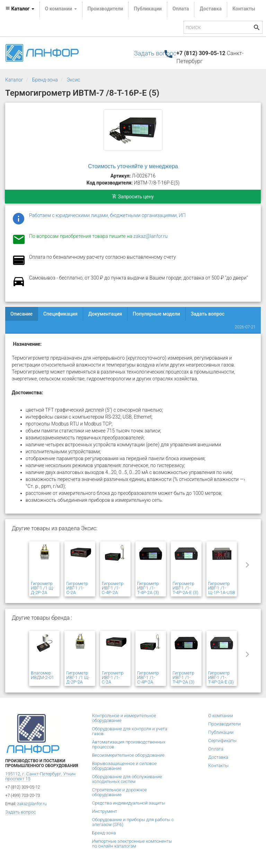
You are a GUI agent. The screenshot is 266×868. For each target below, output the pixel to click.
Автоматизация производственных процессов (129, 744)
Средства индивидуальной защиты (129, 803)
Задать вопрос (155, 53)
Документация (105, 314)
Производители (105, 9)
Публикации (148, 9)
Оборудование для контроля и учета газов (130, 731)
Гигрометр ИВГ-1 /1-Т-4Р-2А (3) (148, 588)
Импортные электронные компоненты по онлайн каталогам (132, 844)
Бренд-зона (45, 80)
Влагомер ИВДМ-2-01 (42, 675)
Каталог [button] (20, 9)
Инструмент (105, 811)
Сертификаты (222, 741)
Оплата (181, 9)
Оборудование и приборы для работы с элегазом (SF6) (133, 822)
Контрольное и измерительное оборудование (124, 718)
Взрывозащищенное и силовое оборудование (125, 766)
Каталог (14, 80)
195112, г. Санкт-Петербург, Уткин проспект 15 (40, 776)
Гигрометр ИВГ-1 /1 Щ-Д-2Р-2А (42, 588)
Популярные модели (156, 314)
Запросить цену (133, 197)
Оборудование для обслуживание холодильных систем (127, 779)
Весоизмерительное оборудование (128, 755)
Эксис (74, 80)
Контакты (244, 9)
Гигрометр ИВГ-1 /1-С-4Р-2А (113, 588)
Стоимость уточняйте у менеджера (133, 166)
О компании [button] (61, 9)
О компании (221, 716)
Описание (21, 314)
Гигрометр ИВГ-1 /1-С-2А (77, 588)
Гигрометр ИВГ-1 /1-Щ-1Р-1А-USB (222, 588)
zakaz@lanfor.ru (150, 236)
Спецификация (60, 314)
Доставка (210, 9)
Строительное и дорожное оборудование (119, 792)
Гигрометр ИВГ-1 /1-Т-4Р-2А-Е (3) (185, 588)
